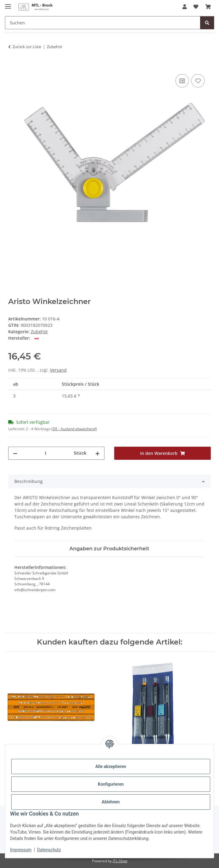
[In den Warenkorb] (13, 66)
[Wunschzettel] (196, 7)
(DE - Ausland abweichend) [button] (74, 429)
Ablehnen (111, 802)
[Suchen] (103, 23)
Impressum (21, 850)
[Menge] (46, 453)
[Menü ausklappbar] (8, 4)
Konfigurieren (111, 784)
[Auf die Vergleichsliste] (182, 81)
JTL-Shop (120, 861)
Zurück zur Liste (27, 47)
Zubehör (39, 332)
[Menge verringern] (15, 453)
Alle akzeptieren (111, 766)
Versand (58, 370)
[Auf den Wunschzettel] (198, 81)
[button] (185, 7)
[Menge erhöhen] (97, 453)
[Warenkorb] (208, 7)
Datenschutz (49, 850)
